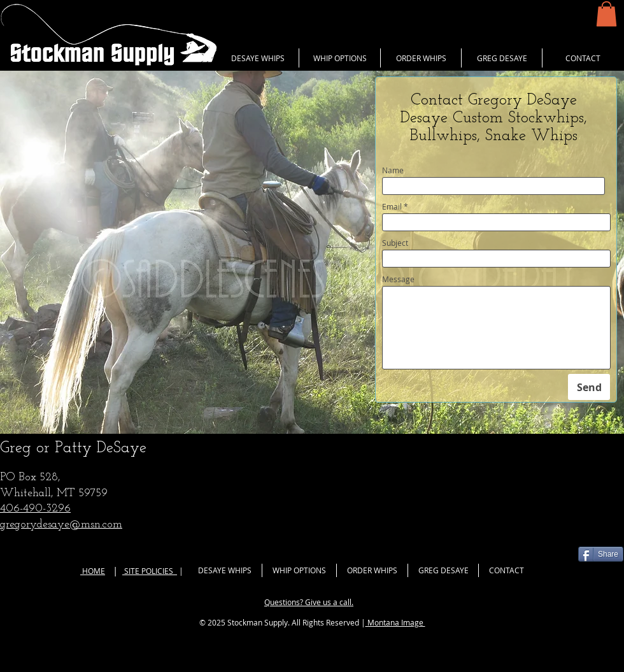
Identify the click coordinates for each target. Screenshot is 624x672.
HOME (93, 571)
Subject (395, 243)
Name (393, 170)
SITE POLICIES (150, 571)
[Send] (589, 387)
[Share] (601, 554)
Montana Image (395, 622)
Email (392, 206)
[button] (606, 14)
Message (398, 279)
